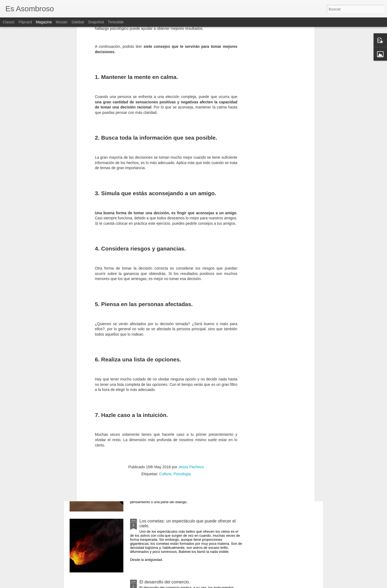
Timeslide (116, 22)
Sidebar (78, 22)
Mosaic (62, 22)
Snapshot (96, 22)
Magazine (44, 22)
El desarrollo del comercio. (165, 582)
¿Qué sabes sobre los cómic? (168, 460)
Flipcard (25, 22)
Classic (9, 22)
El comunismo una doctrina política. (173, 399)
